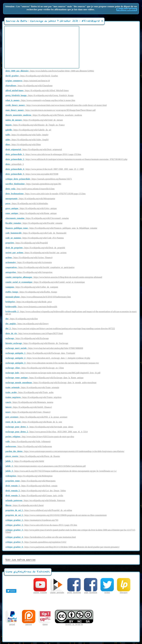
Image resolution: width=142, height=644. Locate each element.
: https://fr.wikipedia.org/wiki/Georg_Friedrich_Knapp (39, 95)
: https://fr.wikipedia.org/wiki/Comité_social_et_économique (45, 282)
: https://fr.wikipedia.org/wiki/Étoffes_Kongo (31, 292)
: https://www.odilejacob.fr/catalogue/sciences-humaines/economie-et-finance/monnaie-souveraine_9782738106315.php (66, 159)
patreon (29, 623)
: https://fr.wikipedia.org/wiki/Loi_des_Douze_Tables (36, 491)
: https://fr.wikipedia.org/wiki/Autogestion (29, 272)
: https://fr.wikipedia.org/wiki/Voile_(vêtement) (28, 441)
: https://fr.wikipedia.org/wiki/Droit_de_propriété (35, 248)
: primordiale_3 (15, 164)
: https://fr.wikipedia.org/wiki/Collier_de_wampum (32, 287)
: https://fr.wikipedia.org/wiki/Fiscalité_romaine (34, 223)
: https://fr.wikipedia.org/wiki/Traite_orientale (32, 387)
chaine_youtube (40, 591)
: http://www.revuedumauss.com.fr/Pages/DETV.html (34, 333)
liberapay (124, 591)
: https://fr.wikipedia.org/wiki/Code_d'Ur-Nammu (35, 238)
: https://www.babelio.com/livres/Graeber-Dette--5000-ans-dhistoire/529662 (50, 71)
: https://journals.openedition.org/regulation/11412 (36, 542)
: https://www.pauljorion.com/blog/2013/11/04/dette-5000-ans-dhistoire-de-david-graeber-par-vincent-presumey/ (62, 547)
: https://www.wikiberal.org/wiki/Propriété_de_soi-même (39, 510)
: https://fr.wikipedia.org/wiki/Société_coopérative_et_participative (40, 267)
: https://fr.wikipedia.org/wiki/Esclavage (27, 338)
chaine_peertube (57, 591)
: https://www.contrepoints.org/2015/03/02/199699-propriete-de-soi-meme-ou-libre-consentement (56, 515)
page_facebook (91, 591)
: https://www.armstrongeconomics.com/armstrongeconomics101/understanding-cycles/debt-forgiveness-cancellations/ (65, 451)
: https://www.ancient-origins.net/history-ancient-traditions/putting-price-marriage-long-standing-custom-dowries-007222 (60, 329)
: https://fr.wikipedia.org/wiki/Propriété (27, 243)
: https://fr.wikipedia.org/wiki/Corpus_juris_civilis (34, 496)
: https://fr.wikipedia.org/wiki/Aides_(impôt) (27, 140)
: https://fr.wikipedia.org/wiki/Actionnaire (29, 262)
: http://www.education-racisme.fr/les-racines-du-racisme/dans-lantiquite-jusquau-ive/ (52, 363)
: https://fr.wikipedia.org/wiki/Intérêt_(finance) (29, 407)
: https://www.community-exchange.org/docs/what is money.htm (40, 100)
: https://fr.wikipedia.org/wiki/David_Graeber (32, 76)
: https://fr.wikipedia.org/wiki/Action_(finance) (29, 257)
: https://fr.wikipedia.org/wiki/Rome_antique (31, 213)
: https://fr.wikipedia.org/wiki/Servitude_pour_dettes (39, 427)
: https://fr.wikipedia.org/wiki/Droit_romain (31, 486)
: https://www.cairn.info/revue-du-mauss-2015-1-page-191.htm (41, 525)
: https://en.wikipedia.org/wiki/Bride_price (29, 302)
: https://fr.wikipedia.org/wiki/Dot (22, 319)
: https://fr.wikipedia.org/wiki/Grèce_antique (31, 208)
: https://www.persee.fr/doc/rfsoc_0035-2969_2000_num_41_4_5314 (47, 432)
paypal (12, 623)
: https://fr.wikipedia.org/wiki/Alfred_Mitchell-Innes (37, 90)
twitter (107, 591)
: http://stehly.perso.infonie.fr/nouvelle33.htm (30, 189)
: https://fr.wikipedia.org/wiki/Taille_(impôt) (27, 135)
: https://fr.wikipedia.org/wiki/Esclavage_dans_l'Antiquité (40, 353)
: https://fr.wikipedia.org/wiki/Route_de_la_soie (34, 422)
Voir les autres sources (20, 560)
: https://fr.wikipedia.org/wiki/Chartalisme (29, 86)
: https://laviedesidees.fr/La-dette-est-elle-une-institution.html (41, 537)
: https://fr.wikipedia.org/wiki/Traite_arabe (29, 392)
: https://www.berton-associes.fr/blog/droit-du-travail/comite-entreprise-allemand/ (54, 277)
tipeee (45, 623)
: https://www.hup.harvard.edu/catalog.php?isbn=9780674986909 (44, 348)
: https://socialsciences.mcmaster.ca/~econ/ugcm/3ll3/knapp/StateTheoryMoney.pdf (51, 110)
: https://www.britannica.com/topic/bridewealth (31, 307)
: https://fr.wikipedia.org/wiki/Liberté (25, 505)
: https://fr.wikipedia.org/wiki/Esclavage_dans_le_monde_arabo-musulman (51, 383)
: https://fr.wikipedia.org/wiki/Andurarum (29, 446)
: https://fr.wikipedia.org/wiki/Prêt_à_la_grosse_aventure (36, 417)
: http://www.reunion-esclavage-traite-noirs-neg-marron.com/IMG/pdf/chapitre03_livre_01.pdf (53, 373)
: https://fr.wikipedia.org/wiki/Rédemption (29, 476)
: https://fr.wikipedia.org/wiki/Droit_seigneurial (34, 149)
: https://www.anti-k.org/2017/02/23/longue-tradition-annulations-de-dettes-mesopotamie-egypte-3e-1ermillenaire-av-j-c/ (61, 471)
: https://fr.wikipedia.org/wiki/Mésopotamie (30, 199)
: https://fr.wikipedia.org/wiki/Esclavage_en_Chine (35, 368)
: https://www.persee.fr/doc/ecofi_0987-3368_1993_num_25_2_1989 (45, 169)
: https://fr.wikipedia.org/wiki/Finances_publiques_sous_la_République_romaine (51, 228)
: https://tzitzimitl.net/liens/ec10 (28, 81)
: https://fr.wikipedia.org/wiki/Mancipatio (30, 481)
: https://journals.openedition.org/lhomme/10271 (39, 179)
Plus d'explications (127, 9)
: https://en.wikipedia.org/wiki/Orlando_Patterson (35, 500)
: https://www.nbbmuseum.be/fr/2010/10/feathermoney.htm (38, 297)
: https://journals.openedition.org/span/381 (33, 184)
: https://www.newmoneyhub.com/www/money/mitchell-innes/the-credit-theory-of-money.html (56, 105)
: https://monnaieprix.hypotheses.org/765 (32, 520)
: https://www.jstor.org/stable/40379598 (32, 174)
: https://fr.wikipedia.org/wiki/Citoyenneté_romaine (37, 218)
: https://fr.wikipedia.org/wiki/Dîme (23, 145)
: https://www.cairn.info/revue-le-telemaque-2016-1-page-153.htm (43, 154)
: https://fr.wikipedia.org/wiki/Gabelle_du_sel (28, 130)
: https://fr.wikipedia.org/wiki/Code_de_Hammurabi (36, 233)
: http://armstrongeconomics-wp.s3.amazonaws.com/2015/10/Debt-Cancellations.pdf (46, 466)
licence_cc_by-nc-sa (74, 623)
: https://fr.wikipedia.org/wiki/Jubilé (25, 461)
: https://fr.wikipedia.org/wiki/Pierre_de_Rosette (33, 456)
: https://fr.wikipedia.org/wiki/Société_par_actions (36, 253)
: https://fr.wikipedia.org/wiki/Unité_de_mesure (34, 120)
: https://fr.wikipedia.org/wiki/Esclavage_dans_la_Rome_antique (44, 378)
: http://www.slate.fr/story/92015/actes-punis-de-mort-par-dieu (40, 437)
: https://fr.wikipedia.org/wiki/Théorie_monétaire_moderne (44, 115)
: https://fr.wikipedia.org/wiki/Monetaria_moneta (29, 402)
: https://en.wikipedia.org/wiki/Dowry (27, 324)
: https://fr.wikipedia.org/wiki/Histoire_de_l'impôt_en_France (35, 125)
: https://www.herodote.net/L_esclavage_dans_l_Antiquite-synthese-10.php (48, 358)
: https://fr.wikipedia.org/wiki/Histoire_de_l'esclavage (37, 343)
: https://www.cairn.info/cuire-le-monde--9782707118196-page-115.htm (46, 194)
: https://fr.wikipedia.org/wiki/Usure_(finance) (28, 412)
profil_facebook (74, 591)
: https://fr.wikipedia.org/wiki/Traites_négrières (33, 397)
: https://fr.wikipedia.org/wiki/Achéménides (27, 203)
